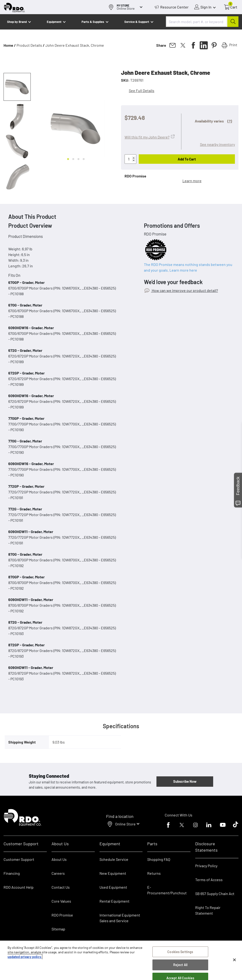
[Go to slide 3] (78, 159)
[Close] (234, 960)
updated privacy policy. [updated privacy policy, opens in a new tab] (25, 957)
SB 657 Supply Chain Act (215, 894)
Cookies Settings (180, 952)
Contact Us (61, 887)
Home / (10, 45)
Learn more (192, 181)
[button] (17, 87)
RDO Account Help (19, 887)
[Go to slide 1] (68, 159)
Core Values (61, 901)
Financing (12, 873)
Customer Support (19, 859)
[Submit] (233, 22)
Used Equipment (113, 887)
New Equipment (113, 873)
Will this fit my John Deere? (147, 137)
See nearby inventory (217, 144)
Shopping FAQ (159, 859)
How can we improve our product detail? (184, 290)
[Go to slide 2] (73, 159)
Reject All (180, 965)
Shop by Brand (17, 22)
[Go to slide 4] (84, 159)
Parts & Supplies (93, 22)
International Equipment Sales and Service (120, 918)
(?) (230, 121)
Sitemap (58, 929)
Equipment (54, 22)
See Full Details (142, 90)
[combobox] (202, 22)
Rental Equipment (115, 901)
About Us (59, 859)
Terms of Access (209, 880)
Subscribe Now (185, 781)
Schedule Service (114, 859)
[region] (121, 960)
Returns (154, 873)
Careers (58, 873)
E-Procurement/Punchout (167, 890)
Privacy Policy (206, 866)
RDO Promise (62, 915)
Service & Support (137, 22)
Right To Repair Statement (208, 910)
